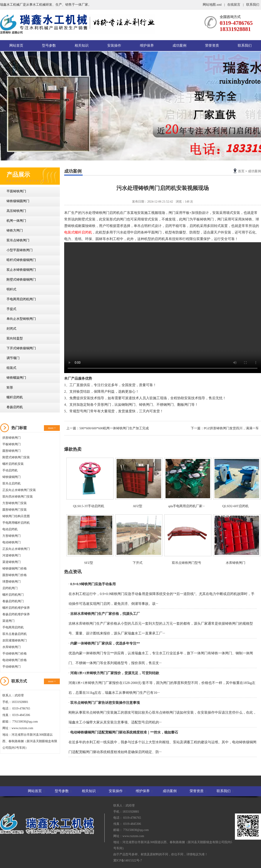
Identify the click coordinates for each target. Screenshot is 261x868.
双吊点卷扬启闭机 (15, 634)
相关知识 (82, 45)
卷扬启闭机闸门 (13, 601)
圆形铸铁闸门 (12, 451)
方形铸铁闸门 (12, 536)
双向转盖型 (15, 338)
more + (52, 428)
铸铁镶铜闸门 (12, 477)
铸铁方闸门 (15, 230)
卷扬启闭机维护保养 (16, 614)
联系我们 (253, 5)
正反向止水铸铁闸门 (16, 549)
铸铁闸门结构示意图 (16, 516)
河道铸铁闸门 (12, 555)
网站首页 (16, 45)
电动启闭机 (10, 529)
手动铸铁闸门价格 (15, 654)
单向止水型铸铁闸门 (21, 319)
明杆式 (11, 289)
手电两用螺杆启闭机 (16, 523)
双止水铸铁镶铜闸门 (21, 270)
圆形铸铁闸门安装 (15, 510)
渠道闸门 (8, 621)
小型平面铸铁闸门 (20, 250)
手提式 (11, 309)
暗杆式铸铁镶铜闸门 (21, 260)
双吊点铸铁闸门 (18, 240)
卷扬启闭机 (15, 407)
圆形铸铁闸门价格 (15, 575)
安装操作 (114, 45)
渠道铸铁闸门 (12, 562)
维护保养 (147, 45)
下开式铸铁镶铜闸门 (21, 348)
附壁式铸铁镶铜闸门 (21, 280)
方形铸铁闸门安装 (15, 503)
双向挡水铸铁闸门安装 (18, 497)
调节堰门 (13, 358)
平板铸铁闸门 (12, 444)
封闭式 (11, 329)
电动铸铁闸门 (12, 542)
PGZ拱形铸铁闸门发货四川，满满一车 (231, 428)
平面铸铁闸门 (16, 191)
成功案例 (179, 45)
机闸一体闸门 (16, 221)
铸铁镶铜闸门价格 (15, 569)
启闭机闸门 (10, 588)
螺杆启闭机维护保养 (16, 608)
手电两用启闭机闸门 (21, 299)
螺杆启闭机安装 (13, 464)
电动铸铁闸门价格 (15, 660)
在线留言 (234, 5)
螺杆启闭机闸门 (13, 595)
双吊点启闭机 (12, 483)
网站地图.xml (213, 5)
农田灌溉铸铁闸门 (15, 640)
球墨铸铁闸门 (12, 582)
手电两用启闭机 (13, 627)
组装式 (11, 368)
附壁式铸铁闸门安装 (16, 457)
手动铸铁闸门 (12, 667)
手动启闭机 (10, 470)
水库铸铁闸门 (12, 647)
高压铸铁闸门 (16, 211)
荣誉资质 (212, 45)
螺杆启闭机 (15, 397)
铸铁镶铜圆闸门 (18, 201)
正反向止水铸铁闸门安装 (19, 490)
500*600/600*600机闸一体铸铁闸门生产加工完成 (114, 428)
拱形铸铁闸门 (12, 438)
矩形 (10, 387)
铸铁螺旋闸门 (16, 378)
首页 (241, 171)
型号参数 (49, 45)
